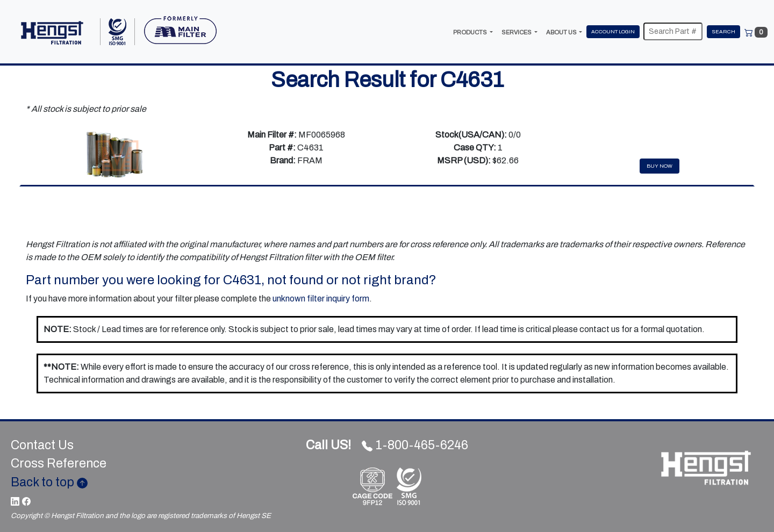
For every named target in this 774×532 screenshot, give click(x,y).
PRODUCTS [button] (471, 32)
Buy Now (660, 166)
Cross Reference (59, 463)
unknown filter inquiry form (321, 299)
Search (723, 32)
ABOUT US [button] (562, 32)
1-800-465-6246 (387, 445)
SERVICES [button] (517, 32)
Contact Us (42, 445)
